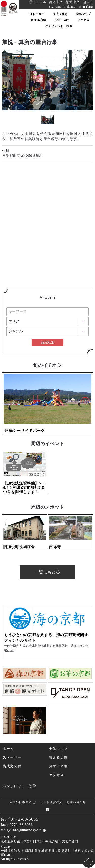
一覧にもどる (48, 572)
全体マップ (58, 749)
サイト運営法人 (51, 802)
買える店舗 (58, 757)
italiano (70, 7)
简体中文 (56, 2)
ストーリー (12, 757)
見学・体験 (58, 766)
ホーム (8, 749)
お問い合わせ (76, 802)
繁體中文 (73, 2)
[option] (48, 80)
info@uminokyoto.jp (29, 830)
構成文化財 (12, 766)
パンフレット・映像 (19, 786)
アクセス (56, 775)
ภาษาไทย (86, 7)
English (40, 2)
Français (55, 7)
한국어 (88, 2)
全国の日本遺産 (23, 802)
